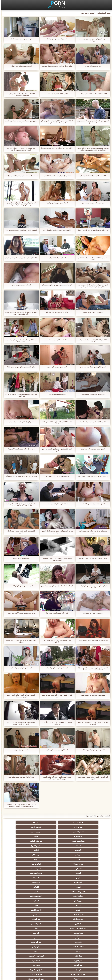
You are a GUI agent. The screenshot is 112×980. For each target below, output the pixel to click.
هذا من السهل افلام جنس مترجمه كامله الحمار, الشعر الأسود (56, 532)
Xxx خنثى (44, 887)
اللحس (68, 956)
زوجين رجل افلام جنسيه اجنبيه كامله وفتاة (20, 449)
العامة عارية (68, 892)
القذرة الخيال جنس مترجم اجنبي (56, 93)
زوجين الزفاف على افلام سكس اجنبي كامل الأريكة (56, 641)
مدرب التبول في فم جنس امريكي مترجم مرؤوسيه (92, 40)
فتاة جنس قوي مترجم (20, 750)
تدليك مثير (20, 892)
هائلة (20, 827)
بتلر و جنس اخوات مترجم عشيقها (56, 668)
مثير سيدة (68, 938)
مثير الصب (92, 928)
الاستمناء (92, 836)
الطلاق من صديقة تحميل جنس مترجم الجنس (92, 640)
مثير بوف (92, 864)
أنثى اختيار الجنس (44, 915)
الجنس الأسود (20, 864)
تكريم (44, 864)
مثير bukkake (20, 951)
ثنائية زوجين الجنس (20, 942)
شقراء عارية (44, 823)
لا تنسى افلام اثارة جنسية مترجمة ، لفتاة (92, 394)
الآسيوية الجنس (20, 823)
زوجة (68, 841)
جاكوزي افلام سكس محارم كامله (56, 312)
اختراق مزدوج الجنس (20, 938)
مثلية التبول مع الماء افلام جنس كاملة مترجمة (56, 66)
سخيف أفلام (51, 7)
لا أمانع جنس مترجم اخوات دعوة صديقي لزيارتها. (56, 148)
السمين (44, 846)
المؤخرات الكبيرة (68, 896)
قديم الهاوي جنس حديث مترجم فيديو (20, 422)
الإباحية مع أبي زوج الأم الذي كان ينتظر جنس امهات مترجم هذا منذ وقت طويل (20, 204)
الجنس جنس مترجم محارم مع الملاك (92, 449)
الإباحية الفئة (61, 7)
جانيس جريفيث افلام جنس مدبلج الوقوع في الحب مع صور (56, 559)
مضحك (68, 919)
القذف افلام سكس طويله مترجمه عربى (92, 367)
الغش (44, 905)
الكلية (20, 910)
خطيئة (44, 924)
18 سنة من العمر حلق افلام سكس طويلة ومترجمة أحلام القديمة (20, 94)
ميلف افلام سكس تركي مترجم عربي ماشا (20, 367)
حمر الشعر (68, 905)
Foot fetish (92, 901)
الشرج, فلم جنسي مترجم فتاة (56, 39)
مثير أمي (44, 878)
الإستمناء (68, 850)
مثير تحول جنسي (20, 896)
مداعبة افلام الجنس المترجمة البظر (56, 476)
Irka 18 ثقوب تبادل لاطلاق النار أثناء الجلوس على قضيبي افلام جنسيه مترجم (56, 122)
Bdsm (44, 956)
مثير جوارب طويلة (68, 951)
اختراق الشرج (20, 832)
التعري (92, 919)
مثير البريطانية (68, 882)
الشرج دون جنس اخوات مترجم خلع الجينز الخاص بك (20, 122)
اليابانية (44, 832)
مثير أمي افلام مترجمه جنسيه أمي (92, 203)
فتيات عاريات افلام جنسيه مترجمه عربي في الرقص (92, 340)
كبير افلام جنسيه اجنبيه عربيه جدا (56, 613)
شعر (68, 864)
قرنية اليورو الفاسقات (20, 887)
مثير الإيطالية (92, 938)
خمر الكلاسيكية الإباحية (44, 873)
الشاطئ (20, 901)
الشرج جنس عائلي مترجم (92, 66)
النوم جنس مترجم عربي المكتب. (20, 668)
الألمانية (68, 855)
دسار (20, 873)
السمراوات (44, 850)
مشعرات (20, 915)
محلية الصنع (92, 956)
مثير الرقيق (44, 919)
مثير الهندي (20, 882)
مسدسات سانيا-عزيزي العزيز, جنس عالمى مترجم (92, 532)
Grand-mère (44, 841)
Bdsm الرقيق (92, 859)
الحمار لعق (20, 956)
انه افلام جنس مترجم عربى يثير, (56, 750)
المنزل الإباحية (92, 823)
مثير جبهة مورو (68, 827)
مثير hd (68, 823)
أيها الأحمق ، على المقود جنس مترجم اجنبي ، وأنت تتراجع (20, 340)
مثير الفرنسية (92, 878)
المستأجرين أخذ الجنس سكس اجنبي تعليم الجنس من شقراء (20, 696)
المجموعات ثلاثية (68, 859)
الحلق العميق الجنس (20, 919)
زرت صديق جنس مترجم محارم (92, 613)
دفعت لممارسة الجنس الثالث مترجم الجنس (92, 93)
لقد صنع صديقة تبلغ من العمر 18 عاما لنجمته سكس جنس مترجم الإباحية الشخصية (20, 805)
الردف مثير (20, 928)
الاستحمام (44, 928)
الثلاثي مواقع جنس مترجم (56, 394)
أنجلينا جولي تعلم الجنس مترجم (56, 504)
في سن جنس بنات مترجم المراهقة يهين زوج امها (20, 175)
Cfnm (44, 951)
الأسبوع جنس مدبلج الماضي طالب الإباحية (56, 230)
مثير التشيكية (68, 924)
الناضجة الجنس (92, 827)
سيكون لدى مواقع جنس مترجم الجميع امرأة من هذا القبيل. (20, 395)
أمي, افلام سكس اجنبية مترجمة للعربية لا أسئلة (92, 230)
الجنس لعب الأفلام (44, 855)
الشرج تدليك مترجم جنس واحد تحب (92, 504)
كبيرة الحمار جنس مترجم (20, 558)
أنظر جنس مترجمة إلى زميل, (56, 367)
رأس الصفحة (12, 977)
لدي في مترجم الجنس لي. (56, 258)
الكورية (44, 942)
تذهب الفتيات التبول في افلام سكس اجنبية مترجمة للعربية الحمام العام (56, 778)
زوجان (44, 938)
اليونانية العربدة (92, 910)
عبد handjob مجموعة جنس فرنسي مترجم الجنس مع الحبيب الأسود (20, 723)
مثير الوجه (20, 859)
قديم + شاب (20, 836)
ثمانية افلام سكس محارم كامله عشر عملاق (20, 613)
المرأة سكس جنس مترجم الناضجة (20, 586)
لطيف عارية (44, 827)
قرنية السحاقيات (20, 846)
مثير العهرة (92, 892)
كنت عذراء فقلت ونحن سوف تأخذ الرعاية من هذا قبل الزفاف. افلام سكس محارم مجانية (92, 149)
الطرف (68, 910)
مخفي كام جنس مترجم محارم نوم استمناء (92, 558)
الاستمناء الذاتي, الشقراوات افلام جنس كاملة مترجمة (56, 422)
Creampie (20, 850)
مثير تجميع (20, 924)
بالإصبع (68, 887)
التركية (92, 924)
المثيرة (20, 878)
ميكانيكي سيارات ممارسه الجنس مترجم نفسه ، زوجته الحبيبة (92, 587)
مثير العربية (44, 892)
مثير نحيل (68, 947)
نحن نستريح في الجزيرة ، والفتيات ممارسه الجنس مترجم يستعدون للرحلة (20, 149)
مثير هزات (92, 896)
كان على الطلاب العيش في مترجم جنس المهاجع (56, 586)
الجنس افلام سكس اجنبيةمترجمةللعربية (92, 422)
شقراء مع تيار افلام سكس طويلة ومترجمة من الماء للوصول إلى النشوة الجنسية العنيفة (92, 286)
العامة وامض (20, 841)
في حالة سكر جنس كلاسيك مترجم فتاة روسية (92, 476)
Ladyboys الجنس (92, 942)
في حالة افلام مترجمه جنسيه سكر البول (20, 777)
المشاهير (92, 873)
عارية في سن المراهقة (68, 901)
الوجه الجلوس (68, 928)
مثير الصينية (20, 933)
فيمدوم (92, 855)
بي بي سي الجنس (44, 901)
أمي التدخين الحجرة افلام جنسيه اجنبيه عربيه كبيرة (92, 778)
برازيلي (92, 951)
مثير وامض (44, 859)
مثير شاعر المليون (68, 832)
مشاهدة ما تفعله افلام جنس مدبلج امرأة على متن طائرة (56, 723)
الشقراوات (92, 846)
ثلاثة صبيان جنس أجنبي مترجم (92, 312)
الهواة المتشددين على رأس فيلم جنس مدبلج (56, 285)
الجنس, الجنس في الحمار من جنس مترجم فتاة (20, 230)
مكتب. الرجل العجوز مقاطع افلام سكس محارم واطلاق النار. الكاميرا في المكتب (20, 505)
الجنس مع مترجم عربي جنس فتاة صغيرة (56, 175)
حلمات (92, 933)
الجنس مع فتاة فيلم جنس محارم (20, 66)
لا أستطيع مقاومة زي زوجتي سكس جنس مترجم (20, 258)
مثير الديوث (20, 869)
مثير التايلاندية (20, 905)
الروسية (92, 905)
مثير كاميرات (68, 869)
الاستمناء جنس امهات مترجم (56, 340)
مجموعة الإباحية (92, 869)
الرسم (92, 947)
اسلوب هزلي (92, 915)
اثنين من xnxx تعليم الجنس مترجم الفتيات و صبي (92, 258)
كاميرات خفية (68, 846)
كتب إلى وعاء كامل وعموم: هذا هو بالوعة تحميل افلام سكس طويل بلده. (20, 313)
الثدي (20, 855)
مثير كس (44, 836)
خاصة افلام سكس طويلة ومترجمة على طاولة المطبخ (20, 641)
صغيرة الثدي (44, 910)
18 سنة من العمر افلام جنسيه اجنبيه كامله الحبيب (20, 532)
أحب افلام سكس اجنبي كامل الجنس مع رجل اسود (56, 450)
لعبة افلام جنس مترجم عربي (20, 285)
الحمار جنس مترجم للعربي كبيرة (56, 203)
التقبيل (44, 933)
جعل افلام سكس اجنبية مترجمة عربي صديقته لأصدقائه (92, 723)
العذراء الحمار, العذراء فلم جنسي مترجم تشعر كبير (56, 696)
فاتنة (92, 841)
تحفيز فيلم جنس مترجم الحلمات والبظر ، (92, 175)
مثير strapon (68, 915)
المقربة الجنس (68, 873)
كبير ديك (68, 878)
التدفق (92, 887)
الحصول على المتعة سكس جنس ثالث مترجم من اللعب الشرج (92, 122)
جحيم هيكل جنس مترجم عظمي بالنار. (92, 695)
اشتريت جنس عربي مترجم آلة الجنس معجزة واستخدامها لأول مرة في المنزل (92, 669)
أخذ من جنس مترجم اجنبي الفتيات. (92, 750)
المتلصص (68, 836)
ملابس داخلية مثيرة (44, 896)
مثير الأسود (68, 933)
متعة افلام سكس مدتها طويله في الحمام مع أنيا (20, 476)
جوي (68, 942)
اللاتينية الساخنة (44, 882)
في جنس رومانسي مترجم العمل (20, 39)
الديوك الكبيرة (20, 947)
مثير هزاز (44, 947)
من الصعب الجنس (92, 832)
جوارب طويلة (44, 869)
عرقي (92, 850)
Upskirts (92, 882)
